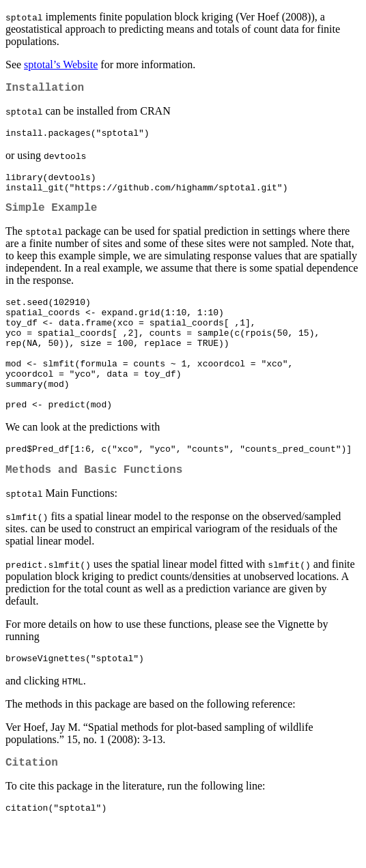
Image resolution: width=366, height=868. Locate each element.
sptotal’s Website (61, 64)
